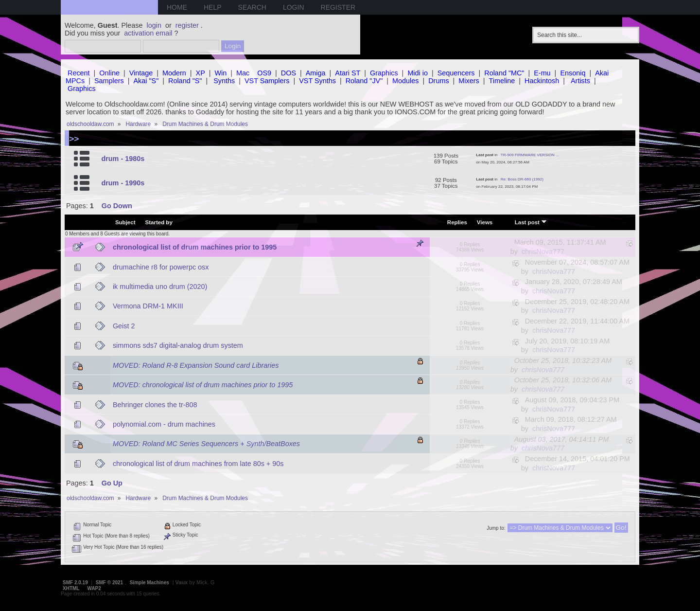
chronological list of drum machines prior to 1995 (195, 247)
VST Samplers (267, 81)
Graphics (384, 73)
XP (201, 73)
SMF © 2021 (109, 583)
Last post (531, 222)
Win (221, 73)
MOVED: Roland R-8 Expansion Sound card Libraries (196, 365)
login (154, 25)
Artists (580, 81)
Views (485, 222)
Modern (174, 73)
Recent (79, 73)
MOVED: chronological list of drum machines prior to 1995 (203, 385)
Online (109, 73)
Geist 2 (124, 326)
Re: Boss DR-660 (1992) (522, 179)
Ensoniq (573, 73)
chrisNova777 (543, 252)
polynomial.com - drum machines (164, 424)
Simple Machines (149, 583)
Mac (243, 73)
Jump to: (496, 528)
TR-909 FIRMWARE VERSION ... (530, 155)
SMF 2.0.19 (75, 583)
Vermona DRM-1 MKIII (148, 306)
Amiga (316, 73)
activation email (148, 33)
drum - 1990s (123, 183)
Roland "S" (185, 81)
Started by (159, 222)
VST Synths (317, 81)
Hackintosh (542, 81)
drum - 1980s (123, 159)
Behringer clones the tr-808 (155, 405)
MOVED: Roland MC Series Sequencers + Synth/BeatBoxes (206, 444)
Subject (125, 222)
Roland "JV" (364, 81)
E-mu (542, 73)
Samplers (109, 81)
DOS (289, 73)
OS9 (264, 73)
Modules (405, 81)
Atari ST (348, 73)
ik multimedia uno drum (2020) (160, 287)
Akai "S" (146, 81)
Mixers (469, 81)
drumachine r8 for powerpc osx (161, 267)
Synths (224, 81)
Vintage (141, 73)
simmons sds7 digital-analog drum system (178, 345)
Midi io (418, 73)
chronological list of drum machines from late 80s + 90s (198, 464)
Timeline (502, 81)
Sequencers (456, 73)
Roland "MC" (504, 73)
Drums (438, 81)
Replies (457, 222)
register (187, 25)
